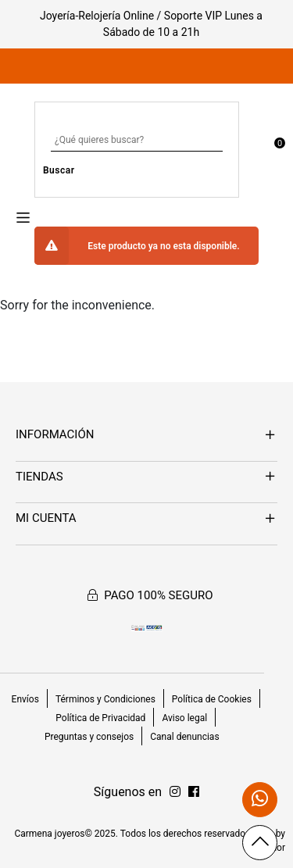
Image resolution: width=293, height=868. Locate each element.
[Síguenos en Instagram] (194, 792)
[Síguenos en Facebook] (175, 792)
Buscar (59, 170)
